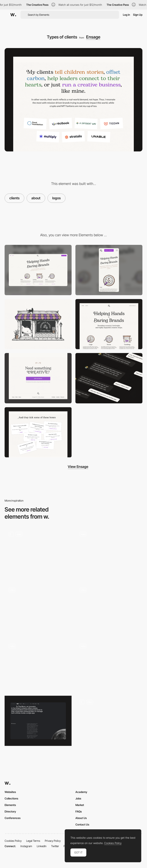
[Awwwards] (13, 15)
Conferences (13, 818)
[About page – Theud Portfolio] (109, 609)
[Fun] (38, 432)
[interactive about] (109, 665)
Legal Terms (33, 841)
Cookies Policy (13, 841)
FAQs (79, 811)
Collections (11, 798)
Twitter (55, 846)
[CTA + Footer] (38, 378)
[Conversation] (109, 378)
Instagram (26, 846)
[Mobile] (109, 270)
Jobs (78, 798)
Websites (10, 792)
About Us (81, 818)
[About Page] (109, 721)
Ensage (93, 37)
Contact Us (82, 824)
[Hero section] (109, 324)
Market (80, 805)
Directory (10, 811)
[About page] (38, 665)
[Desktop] (38, 270)
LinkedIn (42, 846)
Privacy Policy (53, 841)
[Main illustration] (38, 324)
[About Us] (109, 553)
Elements (10, 805)
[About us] (38, 553)
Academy (81, 792)
